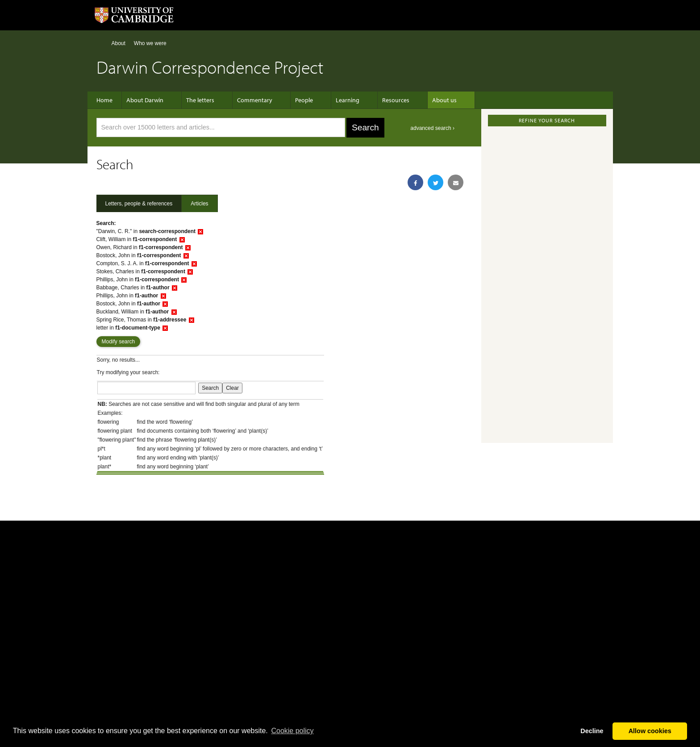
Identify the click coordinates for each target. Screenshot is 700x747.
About (119, 43)
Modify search (119, 342)
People (295, 100)
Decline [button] (592, 731)
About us (422, 100)
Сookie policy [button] (292, 731)
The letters (200, 100)
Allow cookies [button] (650, 731)
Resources (378, 100)
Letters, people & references (139, 204)
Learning (334, 100)
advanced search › (432, 128)
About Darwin (149, 100)
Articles (199, 204)
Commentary (250, 100)
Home (100, 43)
